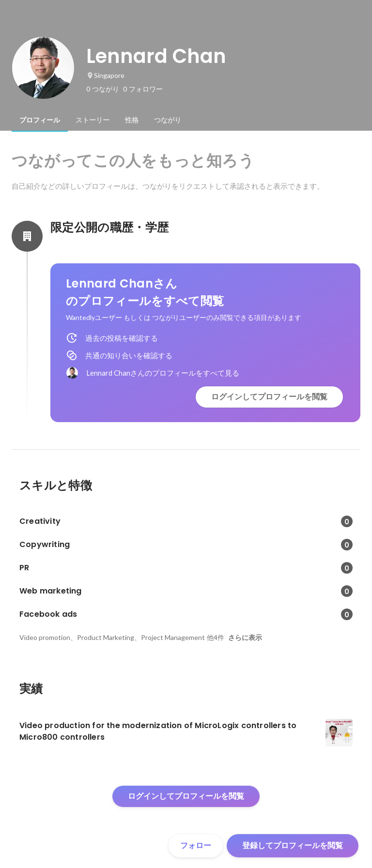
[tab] (40, 120)
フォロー (196, 845)
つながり (168, 120)
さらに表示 (245, 638)
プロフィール (40, 120)
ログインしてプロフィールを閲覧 (269, 397)
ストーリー (93, 120)
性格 (132, 120)
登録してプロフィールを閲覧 (293, 845)
